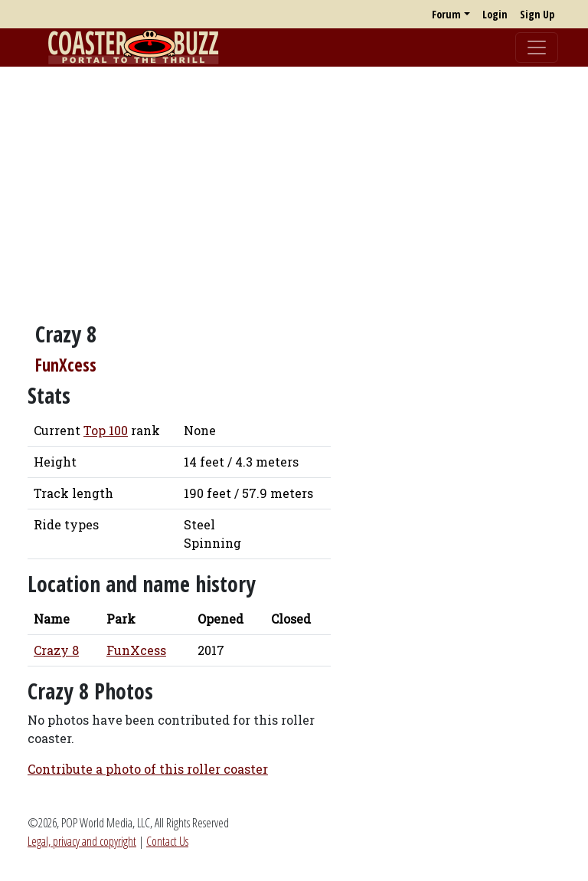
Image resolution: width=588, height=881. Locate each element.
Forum (446, 14)
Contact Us (167, 841)
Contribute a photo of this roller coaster (148, 769)
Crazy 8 (56, 650)
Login (495, 14)
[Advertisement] (294, 186)
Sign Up (537, 14)
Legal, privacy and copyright (82, 841)
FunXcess (66, 365)
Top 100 (106, 430)
